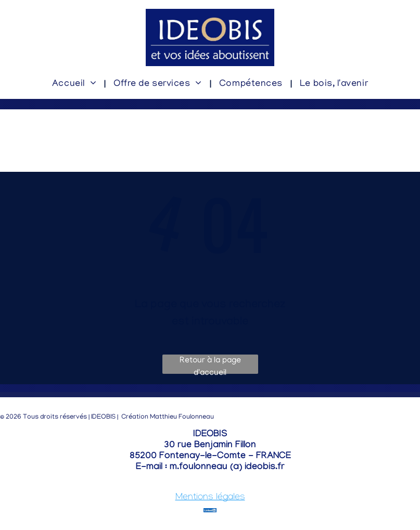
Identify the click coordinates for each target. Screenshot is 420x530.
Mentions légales (210, 498)
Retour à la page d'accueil (210, 365)
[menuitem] (75, 85)
